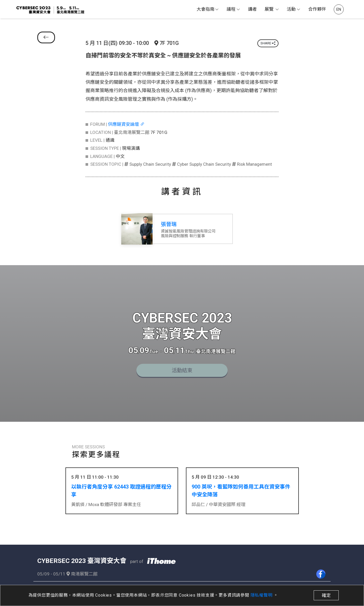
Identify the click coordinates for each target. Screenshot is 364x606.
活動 (291, 9)
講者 (252, 9)
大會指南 (205, 9)
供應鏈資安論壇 (126, 124)
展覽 (270, 9)
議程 (231, 9)
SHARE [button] (268, 43)
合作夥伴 (317, 9)
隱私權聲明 (262, 595)
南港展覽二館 (82, 572)
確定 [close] (326, 595)
